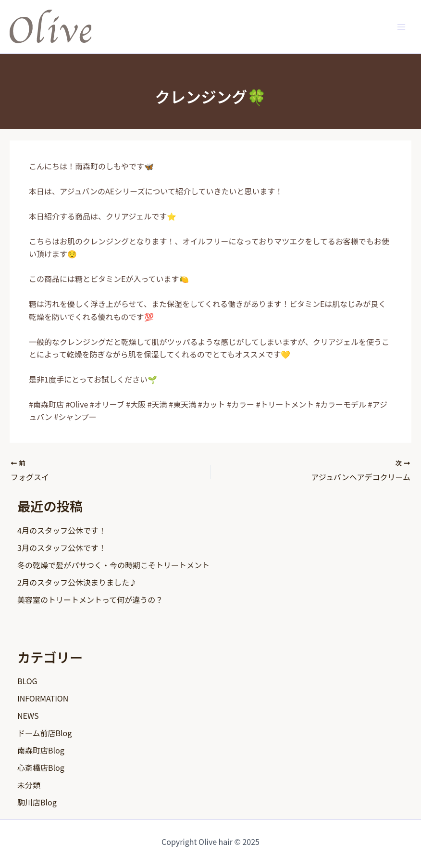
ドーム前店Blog (44, 733)
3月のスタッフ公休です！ (62, 548)
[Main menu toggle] (401, 26)
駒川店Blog (37, 802)
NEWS (28, 715)
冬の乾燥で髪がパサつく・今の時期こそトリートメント (113, 565)
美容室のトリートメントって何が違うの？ (90, 600)
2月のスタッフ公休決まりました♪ (77, 582)
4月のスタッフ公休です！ (62, 530)
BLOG (27, 681)
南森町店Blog (41, 750)
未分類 (29, 785)
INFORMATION (43, 698)
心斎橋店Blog (41, 767)
